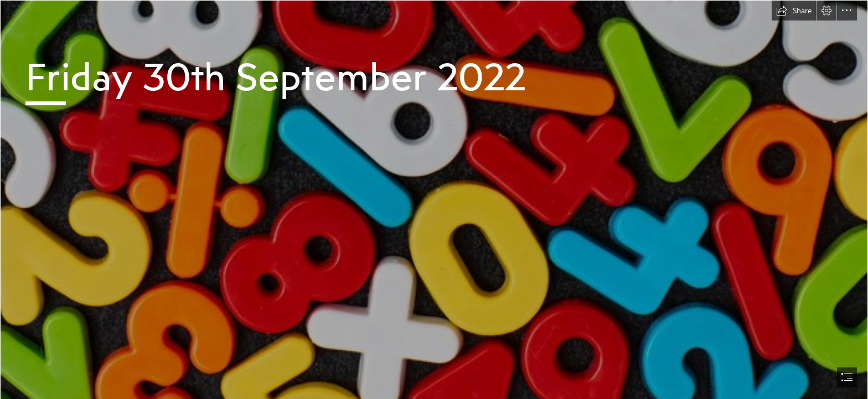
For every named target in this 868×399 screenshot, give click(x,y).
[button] (794, 11)
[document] (434, 199)
